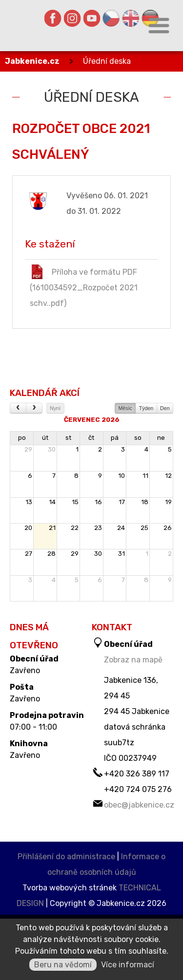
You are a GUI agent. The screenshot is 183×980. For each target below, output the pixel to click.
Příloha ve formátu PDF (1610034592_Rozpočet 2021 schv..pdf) (84, 286)
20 (28, 528)
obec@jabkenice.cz (139, 805)
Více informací (128, 965)
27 (29, 554)
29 (28, 449)
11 (145, 476)
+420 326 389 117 (137, 774)
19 (168, 502)
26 (168, 528)
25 (144, 528)
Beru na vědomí (63, 965)
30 (52, 449)
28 (51, 554)
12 (168, 476)
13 (29, 502)
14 (52, 502)
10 (122, 476)
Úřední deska (107, 61)
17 (122, 502)
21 (52, 528)
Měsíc (125, 408)
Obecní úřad (34, 659)
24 (121, 528)
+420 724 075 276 (138, 789)
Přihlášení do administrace (66, 857)
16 (98, 502)
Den (165, 408)
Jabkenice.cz (32, 61)
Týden (146, 408)
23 (98, 528)
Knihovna (29, 744)
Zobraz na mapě (133, 660)
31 (122, 554)
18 (145, 502)
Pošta (22, 687)
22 (75, 528)
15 (75, 502)
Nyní (55, 408)
